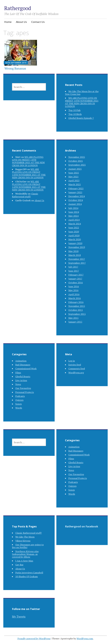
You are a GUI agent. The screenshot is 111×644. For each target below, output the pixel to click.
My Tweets (19, 617)
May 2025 (73, 177)
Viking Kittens (23, 541)
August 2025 (75, 169)
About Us (21, 22)
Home (8, 22)
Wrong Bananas (15, 68)
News (18, 384)
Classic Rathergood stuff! (25, 195)
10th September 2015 (16, 63)
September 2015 (77, 314)
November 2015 (77, 306)
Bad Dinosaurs (23, 365)
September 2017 (77, 263)
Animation (21, 361)
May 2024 (73, 216)
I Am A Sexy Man (24, 561)
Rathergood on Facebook (82, 526)
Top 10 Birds (75, 114)
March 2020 (75, 239)
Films (18, 373)
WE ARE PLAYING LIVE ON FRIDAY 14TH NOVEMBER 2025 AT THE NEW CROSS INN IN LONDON (82, 102)
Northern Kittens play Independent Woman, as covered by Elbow (25, 554)
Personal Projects (25, 392)
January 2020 (75, 243)
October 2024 (76, 200)
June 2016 (74, 286)
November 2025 (77, 157)
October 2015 (76, 310)
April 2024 (74, 220)
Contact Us (38, 22)
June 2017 (74, 271)
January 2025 (75, 192)
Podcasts (20, 396)
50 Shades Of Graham (27, 576)
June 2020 (74, 232)
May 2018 (73, 251)
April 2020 (74, 235)
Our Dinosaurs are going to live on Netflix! (28, 546)
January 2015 (75, 322)
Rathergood (18, 8)
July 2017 (73, 267)
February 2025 (76, 188)
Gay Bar (19, 565)
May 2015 (73, 318)
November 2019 (77, 247)
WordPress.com (85, 639)
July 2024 (73, 208)
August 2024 (75, 204)
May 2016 (73, 290)
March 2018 (75, 255)
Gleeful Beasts (23, 376)
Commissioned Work (26, 369)
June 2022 (74, 228)
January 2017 (75, 279)
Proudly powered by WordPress (34, 639)
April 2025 (74, 181)
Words (19, 408)
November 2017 (77, 259)
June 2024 (74, 212)
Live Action (21, 380)
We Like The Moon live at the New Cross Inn (82, 93)
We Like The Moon (25, 537)
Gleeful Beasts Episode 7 (81, 118)
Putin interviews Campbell (29, 573)
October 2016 (76, 283)
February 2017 (76, 275)
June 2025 (74, 173)
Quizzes (19, 400)
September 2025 (77, 165)
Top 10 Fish (74, 110)
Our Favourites (23, 388)
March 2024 (75, 224)
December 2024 (77, 196)
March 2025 (75, 184)
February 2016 (76, 302)
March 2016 (75, 298)
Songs (18, 404)
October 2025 (76, 161)
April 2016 (74, 294)
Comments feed (77, 369)
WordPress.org (76, 373)
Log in (72, 361)
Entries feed (75, 365)
